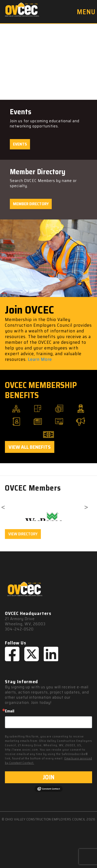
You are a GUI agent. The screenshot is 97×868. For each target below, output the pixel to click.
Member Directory (31, 204)
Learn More (40, 359)
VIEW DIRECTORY (23, 534)
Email (10, 711)
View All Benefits (30, 447)
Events (20, 144)
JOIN (48, 777)
